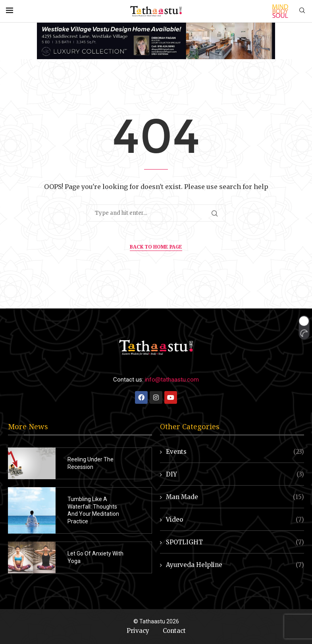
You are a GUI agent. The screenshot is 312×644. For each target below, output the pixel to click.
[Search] (302, 11)
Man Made (235, 497)
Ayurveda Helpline (235, 565)
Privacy (138, 631)
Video (235, 520)
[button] (304, 328)
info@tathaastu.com (172, 380)
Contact (174, 631)
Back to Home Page (156, 247)
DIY (235, 474)
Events (235, 452)
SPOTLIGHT (235, 542)
